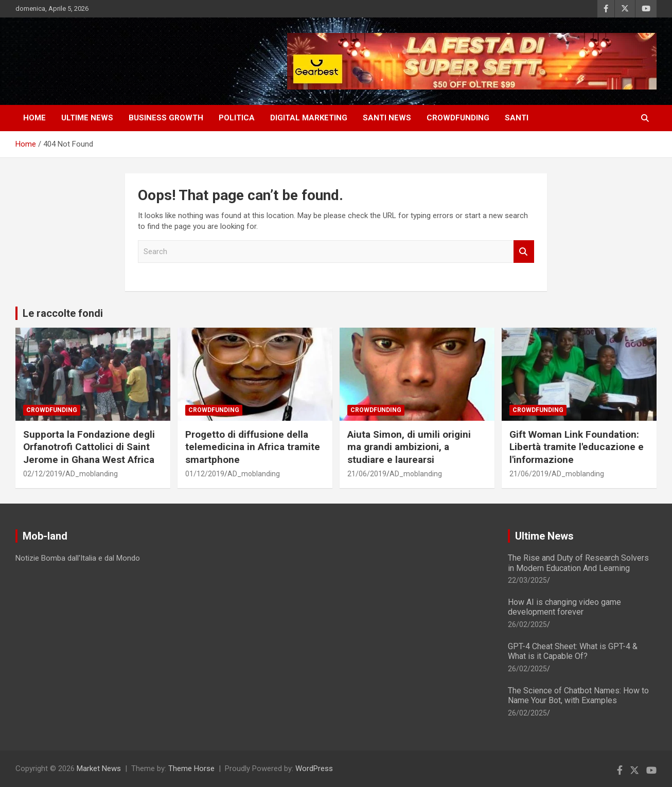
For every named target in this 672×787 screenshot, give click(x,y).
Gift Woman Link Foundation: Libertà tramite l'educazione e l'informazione (577, 447)
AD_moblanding (92, 474)
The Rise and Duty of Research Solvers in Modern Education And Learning (578, 563)
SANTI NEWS (387, 118)
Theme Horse (191, 768)
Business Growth (166, 118)
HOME (34, 118)
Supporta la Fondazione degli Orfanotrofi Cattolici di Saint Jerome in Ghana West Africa (89, 447)
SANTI (517, 118)
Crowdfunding (52, 410)
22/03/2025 (527, 580)
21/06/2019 (367, 474)
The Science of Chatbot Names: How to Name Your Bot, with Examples (578, 695)
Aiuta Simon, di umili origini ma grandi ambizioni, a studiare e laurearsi (409, 447)
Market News (99, 768)
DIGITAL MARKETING (309, 118)
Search (524, 252)
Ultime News (544, 536)
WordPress (314, 768)
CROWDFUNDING (458, 118)
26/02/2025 (527, 624)
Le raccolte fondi (63, 313)
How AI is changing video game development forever (564, 607)
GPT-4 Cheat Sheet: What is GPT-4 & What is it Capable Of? (573, 651)
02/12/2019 (43, 474)
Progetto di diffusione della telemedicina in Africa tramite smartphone (253, 447)
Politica (237, 118)
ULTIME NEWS (87, 118)
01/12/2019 (205, 474)
